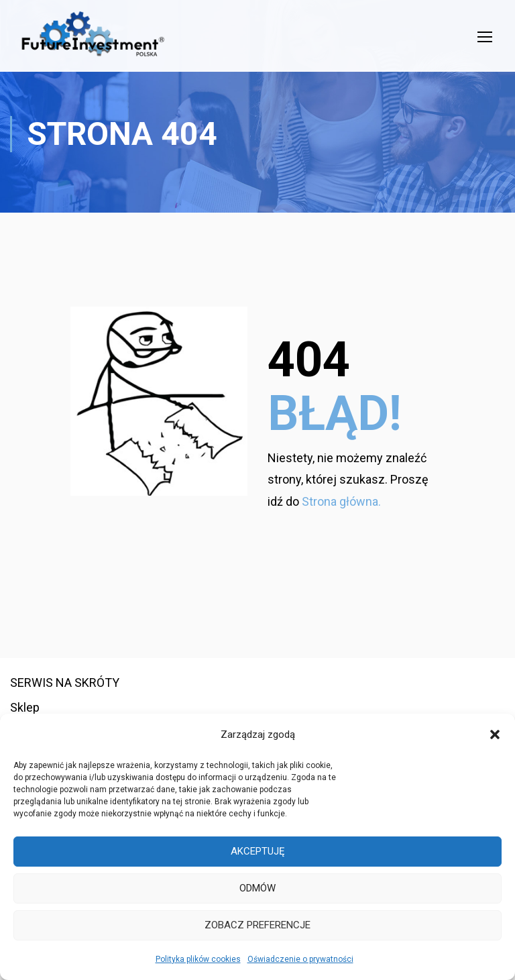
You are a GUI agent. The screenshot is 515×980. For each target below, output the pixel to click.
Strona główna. (341, 526)
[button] (495, 734)
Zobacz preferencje (257, 925)
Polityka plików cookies (198, 959)
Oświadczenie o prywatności (300, 959)
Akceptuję (258, 851)
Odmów (257, 888)
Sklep (25, 708)
